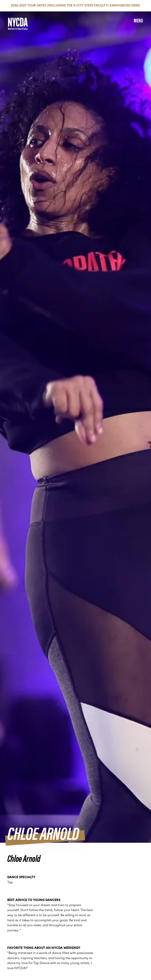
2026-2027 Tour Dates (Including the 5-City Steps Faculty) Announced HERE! (75, 6)
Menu (138, 20)
